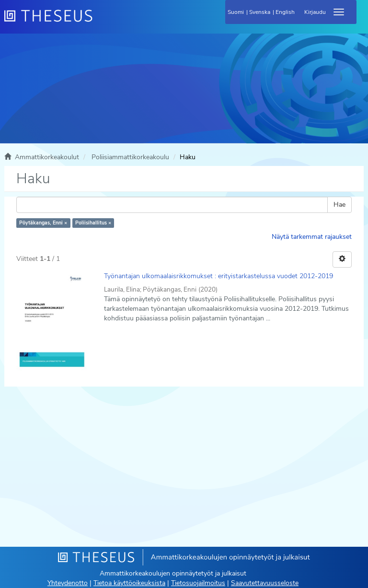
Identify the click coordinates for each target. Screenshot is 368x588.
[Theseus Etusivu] (100, 22)
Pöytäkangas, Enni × (43, 223)
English (285, 12)
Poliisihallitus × (93, 223)
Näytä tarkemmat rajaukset (312, 237)
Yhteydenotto (68, 583)
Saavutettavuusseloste (265, 583)
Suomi (236, 12)
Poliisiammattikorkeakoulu (130, 157)
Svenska (260, 12)
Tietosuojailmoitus (198, 583)
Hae (339, 205)
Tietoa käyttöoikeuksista (129, 583)
